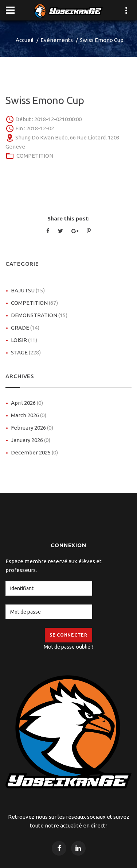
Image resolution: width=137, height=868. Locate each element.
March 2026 (29, 415)
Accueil (25, 40)
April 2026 (27, 403)
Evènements (57, 40)
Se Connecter (68, 635)
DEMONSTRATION (39, 315)
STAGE (26, 352)
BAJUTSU (28, 290)
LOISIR (24, 340)
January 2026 (31, 440)
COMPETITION (35, 156)
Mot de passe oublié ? (69, 647)
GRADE (25, 328)
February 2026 (32, 428)
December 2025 (34, 452)
